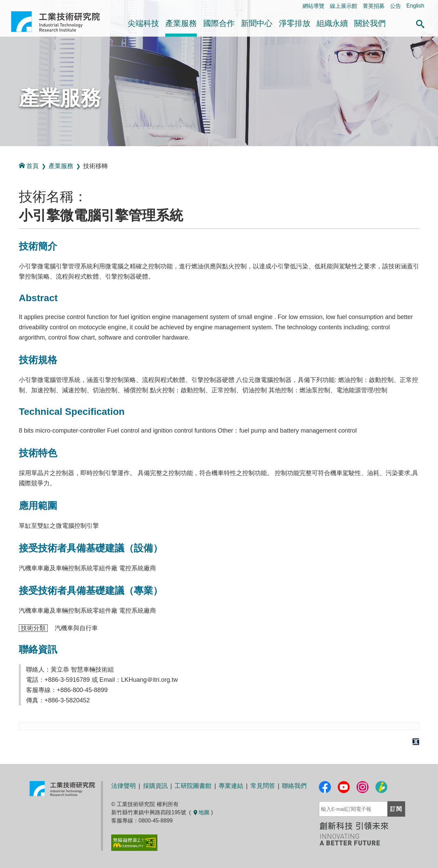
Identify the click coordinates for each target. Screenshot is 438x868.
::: (2, 154)
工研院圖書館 (193, 786)
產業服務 (181, 23)
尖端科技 (143, 23)
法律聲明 (124, 786)
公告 (396, 6)
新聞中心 (257, 23)
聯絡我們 (294, 786)
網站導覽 (313, 6)
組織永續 (332, 23)
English (415, 6)
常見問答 (263, 786)
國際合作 (219, 23)
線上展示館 (344, 6)
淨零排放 (295, 23)
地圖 (201, 812)
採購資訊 (155, 786)
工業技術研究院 (60, 22)
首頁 (29, 166)
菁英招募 (374, 6)
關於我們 (370, 23)
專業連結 (231, 786)
